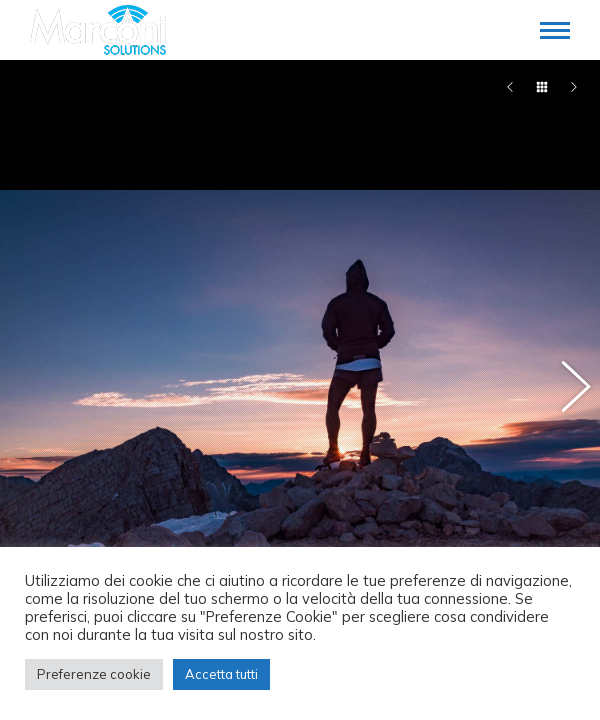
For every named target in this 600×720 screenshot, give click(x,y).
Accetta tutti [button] (221, 674)
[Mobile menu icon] (555, 30)
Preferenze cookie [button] (94, 674)
